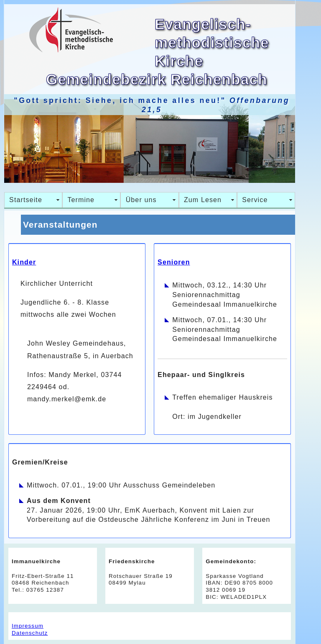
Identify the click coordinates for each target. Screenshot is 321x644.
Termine (81, 200)
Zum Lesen (203, 200)
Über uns (141, 200)
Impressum (28, 626)
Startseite (26, 200)
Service (255, 200)
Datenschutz (30, 633)
